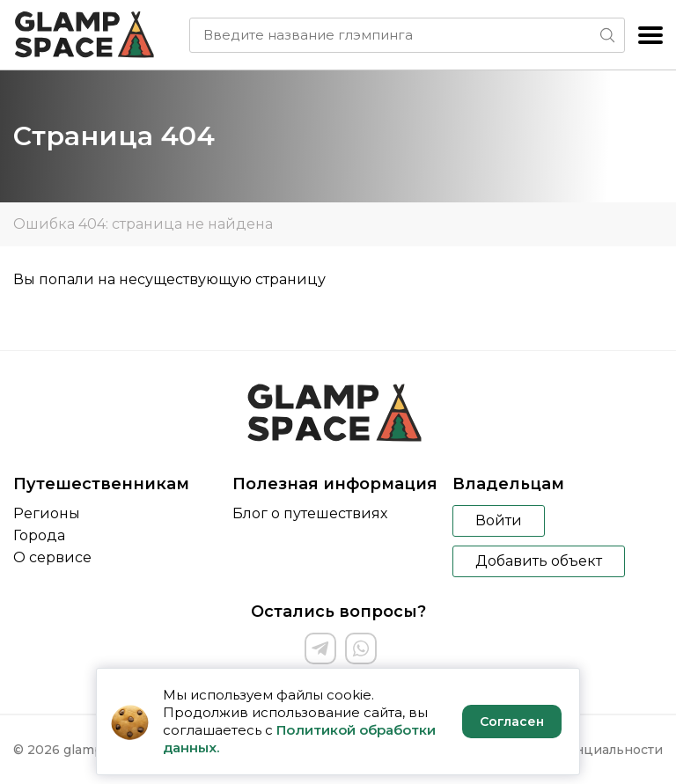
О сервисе (52, 557)
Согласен (512, 722)
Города (39, 535)
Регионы (47, 513)
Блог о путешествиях (310, 513)
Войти (499, 520)
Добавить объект (539, 561)
